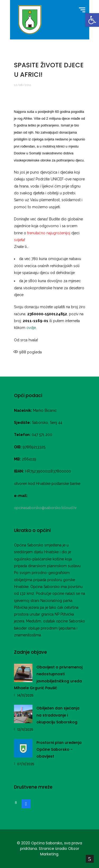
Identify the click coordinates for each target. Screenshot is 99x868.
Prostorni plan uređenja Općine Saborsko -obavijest (59, 750)
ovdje (31, 328)
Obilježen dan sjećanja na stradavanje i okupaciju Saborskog (58, 715)
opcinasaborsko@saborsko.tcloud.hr (45, 508)
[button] (92, 20)
